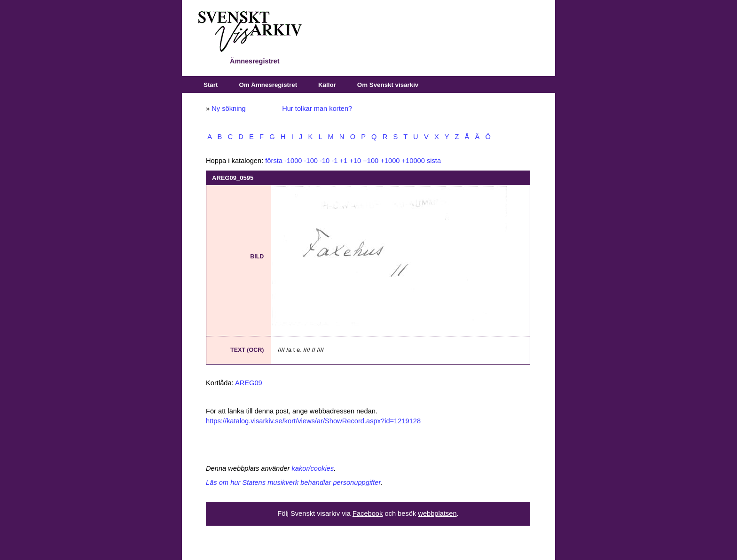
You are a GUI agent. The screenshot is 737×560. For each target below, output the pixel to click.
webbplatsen (437, 513)
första (274, 161)
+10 (355, 161)
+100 (371, 161)
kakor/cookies (313, 468)
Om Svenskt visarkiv (388, 85)
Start (211, 85)
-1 (334, 161)
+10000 (413, 161)
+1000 (390, 161)
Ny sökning (229, 109)
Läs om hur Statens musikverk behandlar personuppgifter (293, 482)
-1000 (293, 161)
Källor (327, 85)
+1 (343, 161)
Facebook (368, 513)
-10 (325, 161)
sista (434, 161)
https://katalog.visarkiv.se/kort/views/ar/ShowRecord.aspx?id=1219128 (313, 421)
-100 (311, 161)
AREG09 (249, 383)
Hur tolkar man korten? (317, 109)
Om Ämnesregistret (268, 85)
